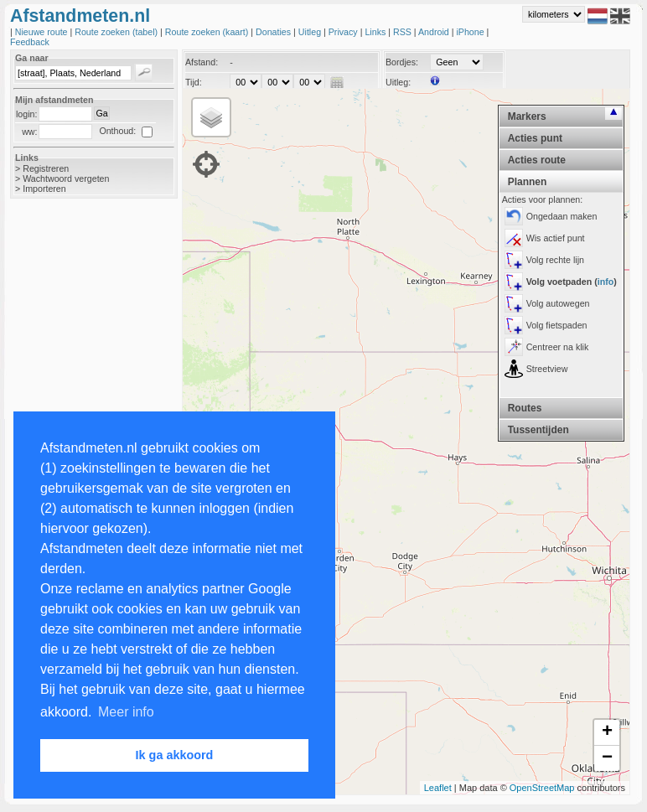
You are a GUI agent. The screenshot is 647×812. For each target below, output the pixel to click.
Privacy (344, 32)
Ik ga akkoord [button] (175, 755)
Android (435, 32)
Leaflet (438, 788)
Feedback (30, 42)
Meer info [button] (126, 712)
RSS (404, 32)
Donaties (274, 32)
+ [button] (607, 732)
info (606, 282)
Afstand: (202, 62)
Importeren (44, 189)
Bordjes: (402, 62)
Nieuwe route (43, 32)
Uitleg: (398, 82)
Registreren (46, 168)
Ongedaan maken (562, 216)
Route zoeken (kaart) (208, 32)
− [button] (607, 758)
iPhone (471, 32)
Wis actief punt (556, 238)
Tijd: (194, 82)
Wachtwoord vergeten (66, 178)
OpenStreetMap (542, 788)
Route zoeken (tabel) (117, 32)
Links (376, 32)
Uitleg (311, 32)
